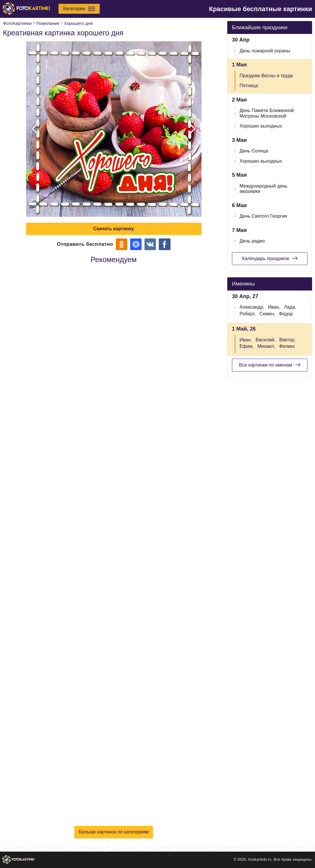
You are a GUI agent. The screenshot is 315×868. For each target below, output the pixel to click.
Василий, (266, 340)
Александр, (252, 307)
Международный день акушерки (264, 189)
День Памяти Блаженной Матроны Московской (267, 113)
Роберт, (248, 314)
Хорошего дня (78, 23)
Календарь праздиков (270, 258)
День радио (252, 241)
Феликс (287, 346)
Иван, (274, 307)
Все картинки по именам (270, 365)
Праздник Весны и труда (266, 76)
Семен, (267, 314)
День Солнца (254, 151)
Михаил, (266, 346)
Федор (286, 314)
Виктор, (288, 340)
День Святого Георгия (263, 216)
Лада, (290, 307)
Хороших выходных (261, 126)
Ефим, (247, 346)
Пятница (249, 86)
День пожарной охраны (265, 51)
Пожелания (48, 23)
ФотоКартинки (17, 23)
